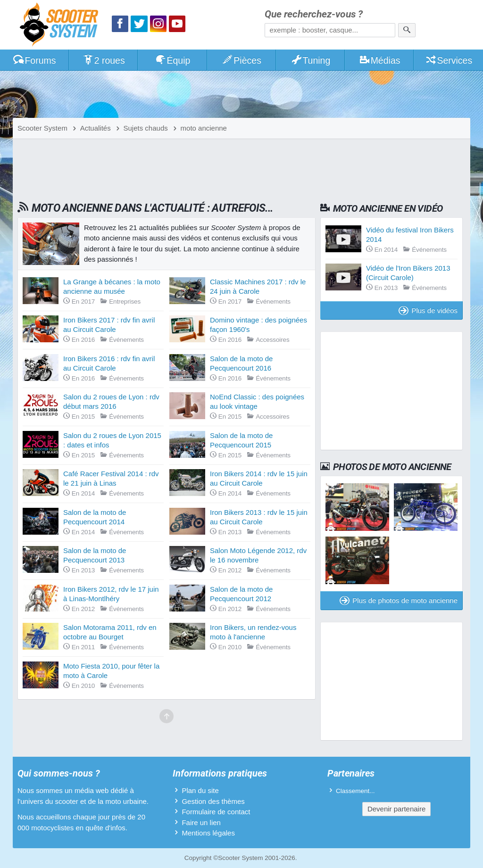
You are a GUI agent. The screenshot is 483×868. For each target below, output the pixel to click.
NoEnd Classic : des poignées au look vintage (257, 401)
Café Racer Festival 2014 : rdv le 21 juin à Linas (111, 478)
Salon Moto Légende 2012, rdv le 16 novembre (258, 555)
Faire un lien (201, 823)
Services (449, 60)
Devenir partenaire (396, 809)
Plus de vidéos (428, 310)
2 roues (104, 60)
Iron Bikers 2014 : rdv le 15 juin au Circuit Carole (259, 478)
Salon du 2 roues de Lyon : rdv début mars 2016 (111, 401)
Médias (379, 60)
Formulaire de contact (216, 812)
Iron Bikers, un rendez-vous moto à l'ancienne (253, 632)
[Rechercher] (407, 30)
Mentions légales (208, 833)
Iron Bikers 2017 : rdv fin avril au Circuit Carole (109, 325)
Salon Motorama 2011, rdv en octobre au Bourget (110, 632)
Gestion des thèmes (213, 801)
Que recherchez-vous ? (314, 14)
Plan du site (200, 790)
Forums (34, 60)
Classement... (355, 791)
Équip (173, 60)
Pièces (241, 60)
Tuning (311, 60)
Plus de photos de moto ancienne (399, 600)
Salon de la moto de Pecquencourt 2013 (95, 555)
